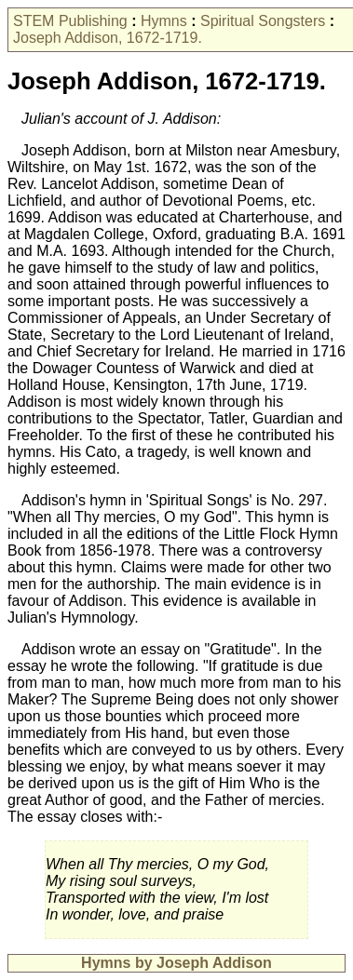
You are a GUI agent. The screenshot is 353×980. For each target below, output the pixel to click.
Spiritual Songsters (263, 21)
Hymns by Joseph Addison (176, 963)
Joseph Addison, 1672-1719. (108, 38)
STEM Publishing (70, 21)
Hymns (164, 21)
